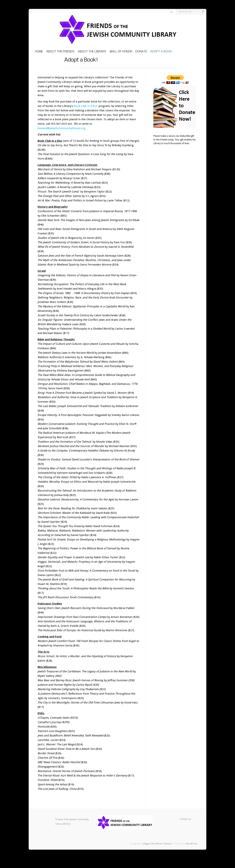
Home (39, 52)
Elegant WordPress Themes (157, 844)
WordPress (192, 844)
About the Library (92, 52)
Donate (141, 52)
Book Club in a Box (86, 106)
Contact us (185, 819)
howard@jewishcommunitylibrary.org (61, 128)
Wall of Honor (121, 52)
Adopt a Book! (161, 52)
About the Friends (60, 52)
